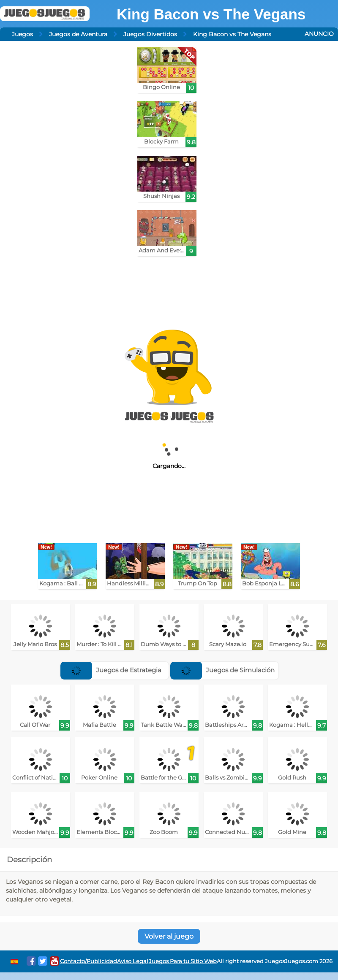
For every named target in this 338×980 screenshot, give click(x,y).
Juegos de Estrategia (111, 670)
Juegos (22, 34)
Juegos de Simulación (222, 670)
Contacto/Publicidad (89, 961)
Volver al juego (169, 936)
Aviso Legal (133, 961)
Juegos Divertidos (150, 34)
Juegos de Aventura (78, 34)
